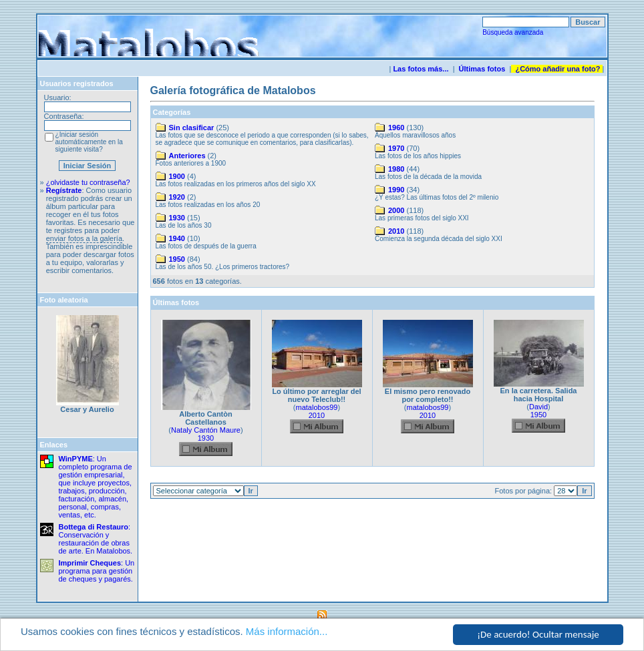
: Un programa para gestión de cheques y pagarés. (97, 571)
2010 (396, 231)
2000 (396, 210)
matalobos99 (317, 407)
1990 (396, 190)
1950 (177, 259)
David (538, 407)
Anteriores (187, 156)
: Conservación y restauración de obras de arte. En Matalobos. (96, 539)
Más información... (287, 631)
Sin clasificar (192, 128)
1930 (177, 218)
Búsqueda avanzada (513, 32)
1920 (177, 197)
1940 (177, 238)
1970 (396, 148)
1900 (177, 176)
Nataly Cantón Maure (206, 430)
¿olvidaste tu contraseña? (88, 182)
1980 (396, 169)
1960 (396, 128)
